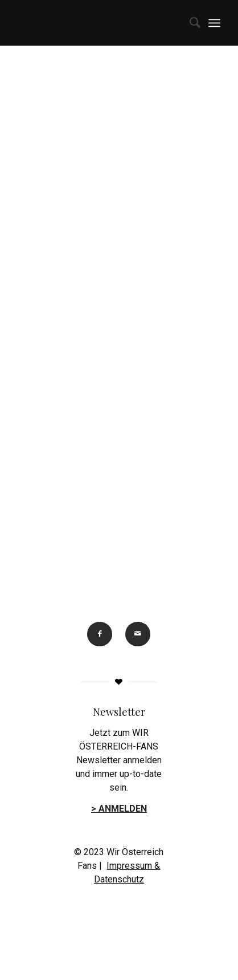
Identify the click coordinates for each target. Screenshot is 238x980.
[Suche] (189, 23)
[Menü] (214, 23)
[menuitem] (189, 23)
